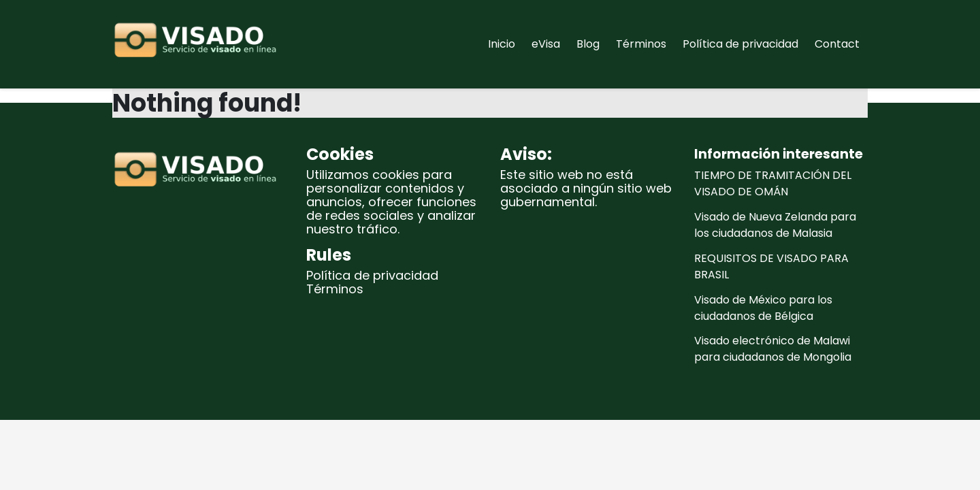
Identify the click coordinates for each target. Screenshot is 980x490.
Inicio (502, 44)
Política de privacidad (740, 44)
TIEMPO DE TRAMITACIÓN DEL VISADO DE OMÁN (773, 183)
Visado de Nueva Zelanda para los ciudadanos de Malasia (775, 225)
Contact (837, 44)
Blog (588, 44)
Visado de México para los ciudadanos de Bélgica (763, 308)
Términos (641, 44)
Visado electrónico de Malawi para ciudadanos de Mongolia (773, 349)
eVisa (546, 44)
